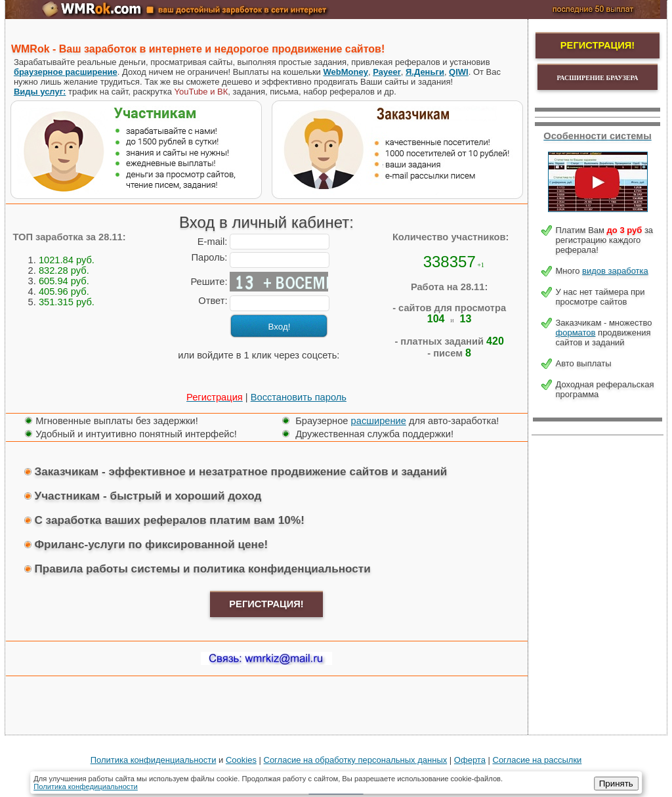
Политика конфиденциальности (154, 760)
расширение (379, 421)
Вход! (280, 327)
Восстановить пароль (299, 397)
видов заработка (615, 271)
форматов (576, 333)
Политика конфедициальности (86, 786)
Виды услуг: (40, 92)
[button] (167, 371)
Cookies (241, 760)
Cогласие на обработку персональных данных (356, 760)
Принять (616, 784)
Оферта (470, 760)
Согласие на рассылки (537, 760)
